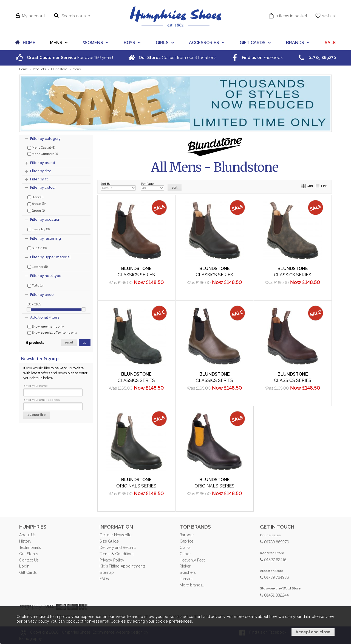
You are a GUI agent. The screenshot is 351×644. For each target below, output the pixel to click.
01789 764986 (274, 577)
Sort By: (118, 186)
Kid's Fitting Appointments (122, 566)
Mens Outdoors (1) (43, 154)
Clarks (185, 547)
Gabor (185, 554)
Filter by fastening (46, 238)
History (25, 541)
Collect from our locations (172, 57)
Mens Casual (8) (41, 147)
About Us (27, 535)
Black (35, 197)
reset (69, 343)
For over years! (64, 57)
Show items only (46, 327)
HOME (29, 43)
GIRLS (162, 43)
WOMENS (93, 43)
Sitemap (107, 572)
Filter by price (42, 295)
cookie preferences (174, 621)
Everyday (39, 229)
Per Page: (152, 186)
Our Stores (29, 554)
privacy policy (36, 621)
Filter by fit (39, 179)
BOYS (129, 43)
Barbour (187, 535)
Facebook (256, 57)
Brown (36, 203)
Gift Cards (28, 572)
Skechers (188, 572)
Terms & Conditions (117, 554)
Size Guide (109, 541)
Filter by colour (43, 187)
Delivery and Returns (118, 547)
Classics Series (136, 275)
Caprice (186, 541)
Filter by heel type (46, 276)
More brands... (192, 585)
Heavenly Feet (192, 560)
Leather (38, 266)
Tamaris (186, 579)
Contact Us (29, 560)
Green (36, 210)
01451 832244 (274, 595)
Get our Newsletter (116, 535)
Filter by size (41, 171)
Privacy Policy (112, 560)
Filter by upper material (50, 257)
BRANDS (295, 43)
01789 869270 (275, 542)
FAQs (104, 579)
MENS (56, 43)
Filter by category (45, 139)
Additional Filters (45, 317)
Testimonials (30, 547)
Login (24, 566)
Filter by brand (43, 163)
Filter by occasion (45, 219)
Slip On (37, 248)
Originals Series (136, 486)
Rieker (185, 566)
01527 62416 (273, 559)
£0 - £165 (34, 304)
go (85, 343)
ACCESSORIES (204, 43)
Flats (35, 285)
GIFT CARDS (253, 43)
